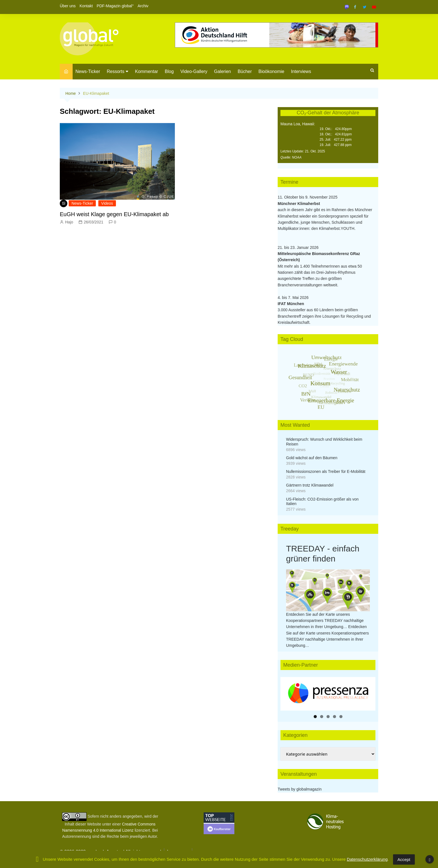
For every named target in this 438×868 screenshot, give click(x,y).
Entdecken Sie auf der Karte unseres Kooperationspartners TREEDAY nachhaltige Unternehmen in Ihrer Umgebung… (325, 621)
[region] (328, 694)
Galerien (222, 71)
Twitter (365, 7)
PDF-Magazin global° (115, 6)
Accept (404, 859)
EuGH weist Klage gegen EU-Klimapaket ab (114, 214)
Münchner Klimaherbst (299, 204)
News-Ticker (88, 71)
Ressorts (116, 71)
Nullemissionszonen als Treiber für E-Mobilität (326, 471)
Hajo (69, 222)
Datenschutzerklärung (367, 859)
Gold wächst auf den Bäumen (312, 458)
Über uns (68, 6)
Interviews (301, 71)
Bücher (245, 71)
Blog (169, 71)
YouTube (374, 7)
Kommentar (147, 71)
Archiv (143, 6)
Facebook (355, 7)
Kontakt (86, 6)
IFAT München (291, 304)
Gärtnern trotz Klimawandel (310, 485)
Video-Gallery (194, 71)
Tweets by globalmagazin (300, 789)
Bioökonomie (271, 71)
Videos (107, 203)
